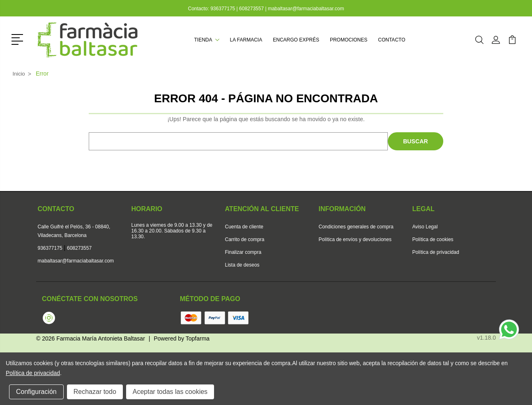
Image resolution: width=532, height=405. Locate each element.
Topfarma (198, 338)
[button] (19, 39)
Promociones (349, 40)
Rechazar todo (95, 392)
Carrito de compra (245, 239)
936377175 (223, 9)
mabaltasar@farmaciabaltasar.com (306, 9)
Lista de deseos (242, 265)
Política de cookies (433, 239)
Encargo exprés (296, 40)
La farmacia (246, 40)
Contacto (392, 40)
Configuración (36, 392)
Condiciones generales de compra (356, 227)
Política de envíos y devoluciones (355, 239)
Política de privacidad (436, 252)
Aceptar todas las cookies (170, 392)
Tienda (207, 40)
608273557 (251, 9)
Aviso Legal (425, 227)
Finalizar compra (243, 252)
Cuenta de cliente (244, 227)
